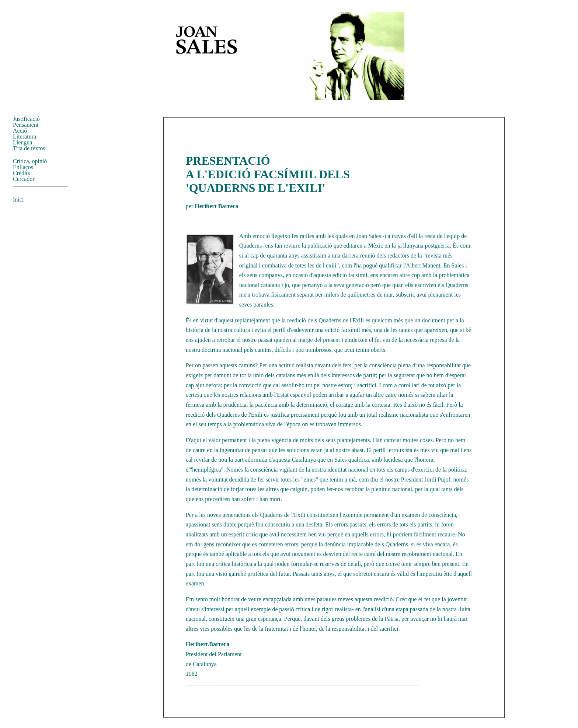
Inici (18, 199)
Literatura (25, 136)
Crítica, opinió (30, 161)
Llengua (22, 142)
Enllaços (23, 167)
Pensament (26, 125)
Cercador (24, 179)
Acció (20, 131)
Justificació (26, 119)
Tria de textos (29, 148)
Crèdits (21, 173)
